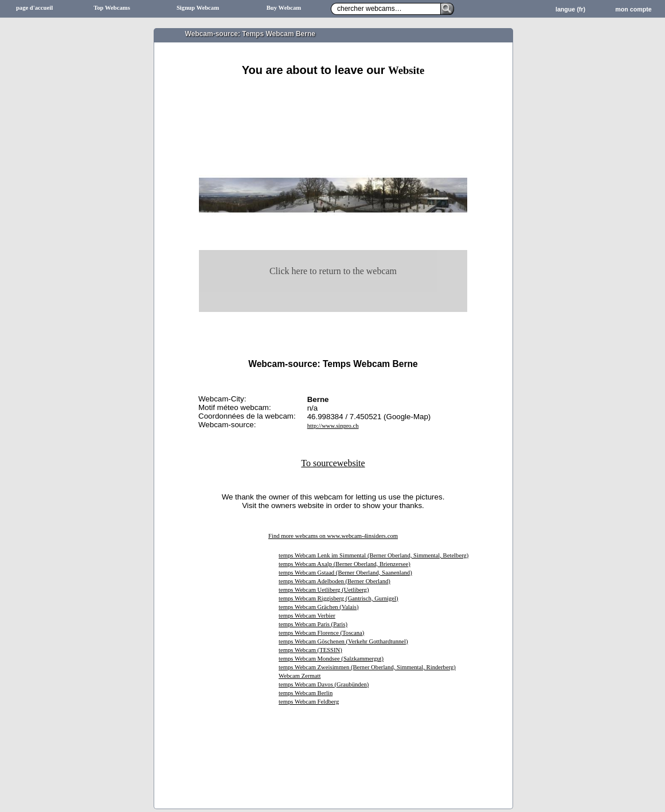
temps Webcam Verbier (307, 616)
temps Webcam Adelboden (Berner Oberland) (335, 581)
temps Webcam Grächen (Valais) (319, 607)
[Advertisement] (333, 90)
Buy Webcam (284, 8)
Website (406, 70)
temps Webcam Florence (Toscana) (321, 633)
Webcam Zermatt (300, 676)
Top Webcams (112, 8)
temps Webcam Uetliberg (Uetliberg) (324, 590)
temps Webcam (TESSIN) (310, 650)
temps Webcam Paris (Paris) (313, 624)
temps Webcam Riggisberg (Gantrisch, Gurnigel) (339, 598)
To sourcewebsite (333, 463)
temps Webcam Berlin (306, 693)
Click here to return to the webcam (333, 271)
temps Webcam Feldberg (309, 702)
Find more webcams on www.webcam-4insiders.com (333, 536)
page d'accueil (34, 8)
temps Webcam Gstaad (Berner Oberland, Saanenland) (345, 573)
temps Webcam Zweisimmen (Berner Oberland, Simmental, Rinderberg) (367, 667)
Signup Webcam (198, 8)
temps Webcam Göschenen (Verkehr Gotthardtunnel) (343, 641)
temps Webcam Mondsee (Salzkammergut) (331, 659)
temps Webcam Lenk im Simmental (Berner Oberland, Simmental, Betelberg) (373, 555)
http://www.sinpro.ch (333, 426)
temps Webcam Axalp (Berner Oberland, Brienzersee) (345, 564)
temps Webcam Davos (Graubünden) (324, 684)
